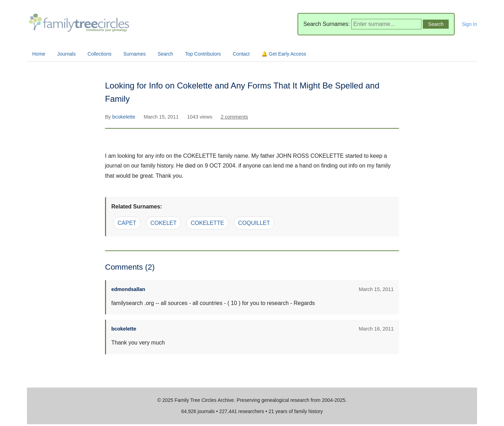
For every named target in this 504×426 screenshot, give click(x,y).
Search (165, 54)
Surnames (134, 54)
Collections (99, 54)
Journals (66, 54)
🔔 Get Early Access (284, 54)
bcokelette (125, 117)
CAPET (127, 223)
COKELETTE (207, 223)
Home (39, 54)
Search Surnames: (327, 24)
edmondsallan (128, 289)
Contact (241, 54)
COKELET (164, 223)
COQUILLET (254, 223)
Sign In (469, 24)
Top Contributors (203, 54)
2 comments (234, 117)
